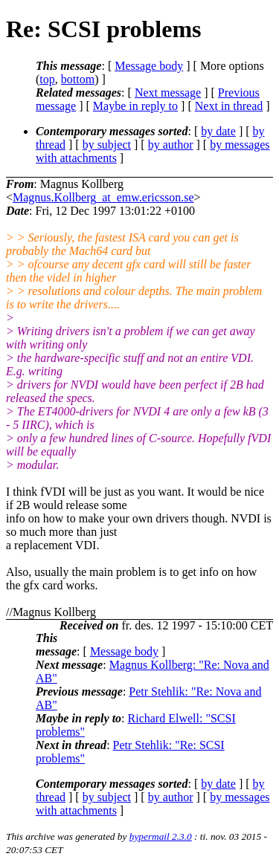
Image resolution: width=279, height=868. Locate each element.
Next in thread (229, 106)
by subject (107, 145)
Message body (149, 66)
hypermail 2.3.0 (161, 836)
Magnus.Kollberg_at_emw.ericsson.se (103, 197)
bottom (78, 79)
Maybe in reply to (135, 106)
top (47, 79)
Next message (168, 93)
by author (171, 145)
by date (218, 131)
